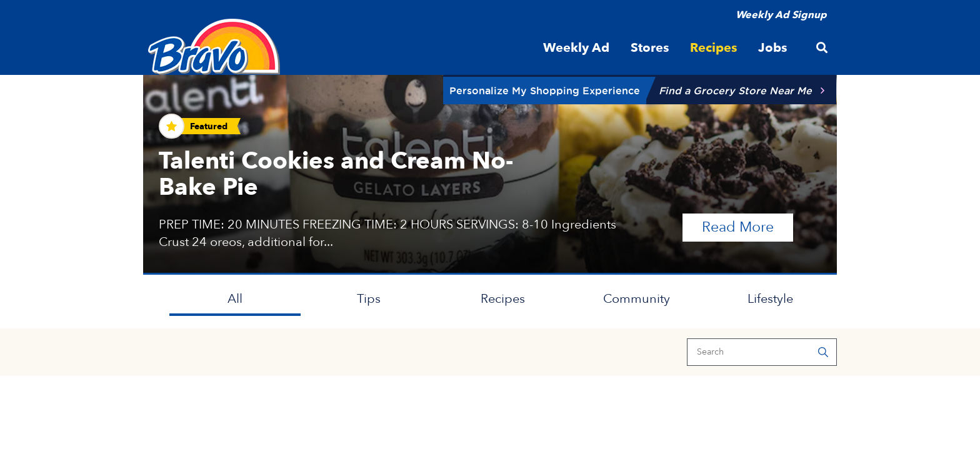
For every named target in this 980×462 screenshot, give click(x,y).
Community (637, 299)
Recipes (503, 299)
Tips (369, 299)
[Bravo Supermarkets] (215, 47)
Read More (747, 226)
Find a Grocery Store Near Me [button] (735, 91)
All (235, 299)
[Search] (762, 352)
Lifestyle (770, 299)
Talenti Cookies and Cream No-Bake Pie (336, 174)
